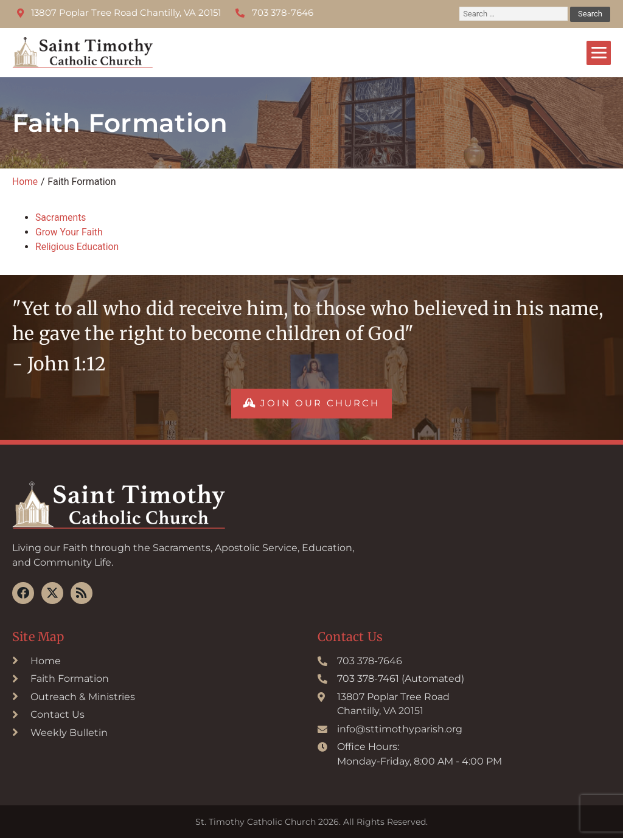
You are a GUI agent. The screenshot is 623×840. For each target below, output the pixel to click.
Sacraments (61, 217)
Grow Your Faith (70, 232)
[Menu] (599, 53)
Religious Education (78, 247)
